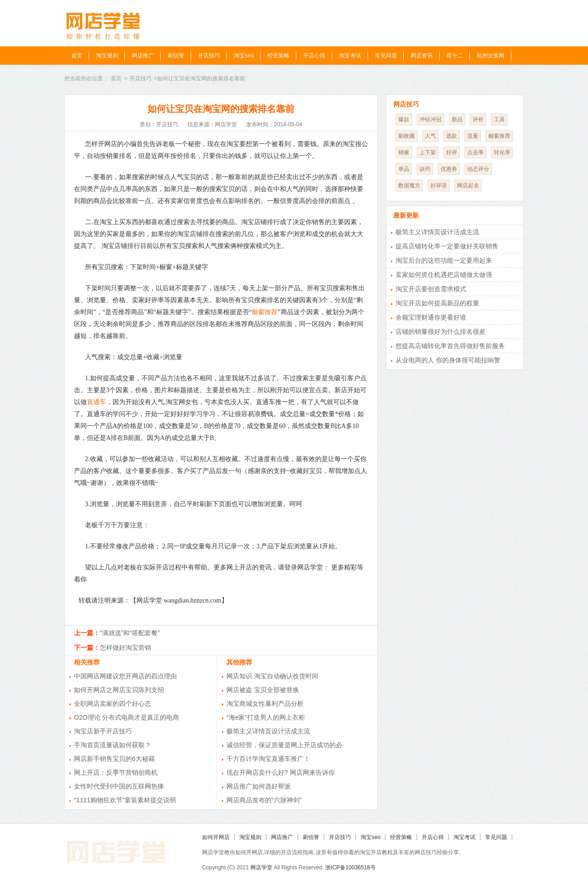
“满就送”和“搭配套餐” (130, 633)
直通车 (96, 402)
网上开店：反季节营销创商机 (116, 772)
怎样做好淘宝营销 (125, 648)
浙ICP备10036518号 (350, 868)
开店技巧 (209, 56)
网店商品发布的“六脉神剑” (264, 800)
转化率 (502, 152)
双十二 (455, 56)
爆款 (404, 119)
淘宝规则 (107, 56)
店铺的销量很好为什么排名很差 (441, 332)
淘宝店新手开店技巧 (103, 731)
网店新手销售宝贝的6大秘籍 (114, 759)
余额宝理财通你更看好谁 (431, 317)
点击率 (475, 152)
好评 (452, 152)
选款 (452, 136)
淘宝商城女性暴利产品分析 (265, 704)
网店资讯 (422, 56)
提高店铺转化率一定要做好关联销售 (447, 246)
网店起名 (468, 186)
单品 (404, 169)
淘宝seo (244, 56)
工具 (499, 119)
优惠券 (449, 169)
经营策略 (278, 56)
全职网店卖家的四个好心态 (113, 704)
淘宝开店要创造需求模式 (431, 289)
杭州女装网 (491, 56)
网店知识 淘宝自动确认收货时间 (272, 676)
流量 (473, 136)
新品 (457, 119)
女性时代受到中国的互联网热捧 (119, 786)
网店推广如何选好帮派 (259, 786)
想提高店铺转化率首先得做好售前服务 (450, 346)
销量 (404, 152)
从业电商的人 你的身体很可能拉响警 (448, 360)
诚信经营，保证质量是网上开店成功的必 (284, 745)
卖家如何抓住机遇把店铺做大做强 (444, 275)
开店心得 (314, 56)
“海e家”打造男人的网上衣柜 (266, 717)
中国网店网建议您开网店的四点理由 (125, 676)
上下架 (428, 152)
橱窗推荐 (265, 312)
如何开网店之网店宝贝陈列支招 (119, 690)
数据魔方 (409, 186)
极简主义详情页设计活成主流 (268, 731)
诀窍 (425, 169)
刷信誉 (176, 56)
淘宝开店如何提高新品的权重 (437, 303)
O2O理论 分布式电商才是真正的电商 (127, 717)
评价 (478, 119)
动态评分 (478, 169)
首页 (77, 56)
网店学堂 (261, 868)
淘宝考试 (350, 56)
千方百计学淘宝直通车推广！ (268, 759)
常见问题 (386, 56)
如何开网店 (216, 837)
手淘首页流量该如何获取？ (113, 745)
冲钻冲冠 (430, 119)
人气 (430, 136)
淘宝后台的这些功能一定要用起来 (444, 260)
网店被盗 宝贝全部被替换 (263, 690)
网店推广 (143, 56)
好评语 (439, 186)
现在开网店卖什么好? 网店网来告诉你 (281, 772)
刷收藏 (407, 136)
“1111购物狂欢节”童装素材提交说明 (125, 800)
